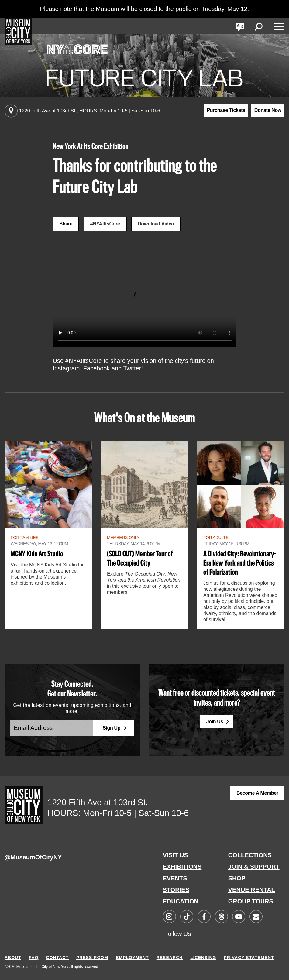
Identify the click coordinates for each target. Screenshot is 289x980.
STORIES (176, 890)
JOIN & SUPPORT (254, 867)
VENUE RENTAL (252, 890)
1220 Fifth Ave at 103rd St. (90, 111)
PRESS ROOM (92, 958)
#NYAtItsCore (105, 224)
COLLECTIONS (250, 855)
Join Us (215, 722)
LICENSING (203, 958)
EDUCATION (181, 901)
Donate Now (268, 110)
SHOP (237, 878)
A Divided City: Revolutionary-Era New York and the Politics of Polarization (240, 563)
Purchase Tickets (226, 110)
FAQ (34, 958)
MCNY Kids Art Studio (37, 554)
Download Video (156, 224)
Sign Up (112, 728)
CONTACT (57, 958)
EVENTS (175, 878)
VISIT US (175, 855)
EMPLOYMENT (132, 958)
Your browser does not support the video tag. (145, 301)
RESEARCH (170, 958)
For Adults (216, 538)
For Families (24, 538)
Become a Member (257, 793)
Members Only (123, 538)
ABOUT (13, 958)
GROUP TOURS (251, 901)
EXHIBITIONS (182, 867)
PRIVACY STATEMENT (249, 958)
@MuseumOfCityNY (33, 857)
